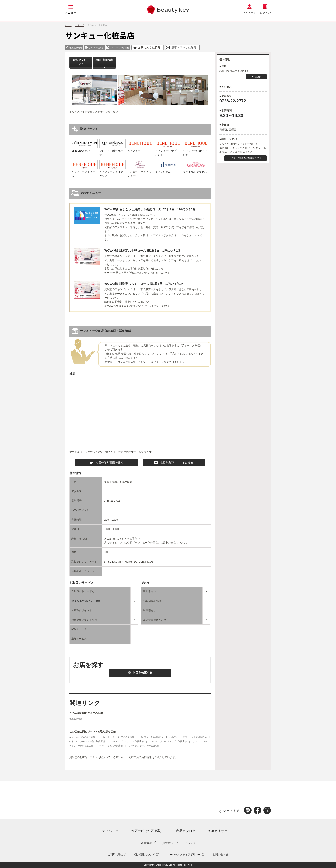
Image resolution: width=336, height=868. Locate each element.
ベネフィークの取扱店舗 (152, 737)
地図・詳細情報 (105, 62)
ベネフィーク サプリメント (168, 151)
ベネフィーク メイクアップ (112, 172)
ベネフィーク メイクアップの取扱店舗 (168, 741)
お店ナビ (80, 25)
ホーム (68, 25)
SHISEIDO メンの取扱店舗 (83, 737)
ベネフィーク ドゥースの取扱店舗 (127, 741)
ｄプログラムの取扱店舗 (111, 746)
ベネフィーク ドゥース (85, 172)
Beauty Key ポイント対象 (86, 601)
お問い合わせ (220, 855)
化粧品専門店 (76, 719)
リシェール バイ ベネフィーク (140, 172)
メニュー (71, 13)
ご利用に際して (117, 855)
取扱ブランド (81, 62)
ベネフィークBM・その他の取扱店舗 (87, 741)
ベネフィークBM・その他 (196, 151)
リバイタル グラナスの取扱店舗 (144, 746)
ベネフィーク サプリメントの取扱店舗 (188, 737)
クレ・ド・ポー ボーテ (112, 151)
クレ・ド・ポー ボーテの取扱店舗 (118, 737)
